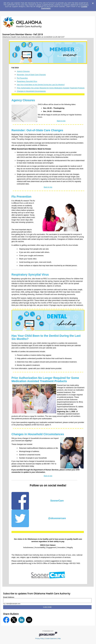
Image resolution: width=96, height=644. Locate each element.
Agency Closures (23, 71)
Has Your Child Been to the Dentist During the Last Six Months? (41, 85)
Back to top (61, 121)
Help (59, 638)
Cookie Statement (51, 638)
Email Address (9, 597)
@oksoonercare (57, 518)
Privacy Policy (40, 638)
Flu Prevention (22, 78)
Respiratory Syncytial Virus (27, 81)
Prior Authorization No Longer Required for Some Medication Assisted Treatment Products (51, 88)
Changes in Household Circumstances (31, 91)
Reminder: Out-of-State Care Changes (31, 75)
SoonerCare (57, 501)
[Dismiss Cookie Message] (93, 2)
